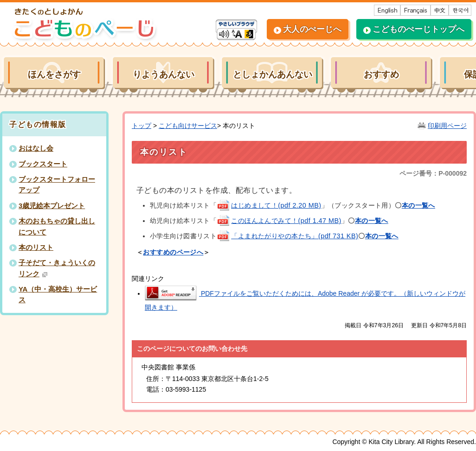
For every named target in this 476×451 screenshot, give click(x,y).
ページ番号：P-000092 (433, 173)
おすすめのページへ (173, 252)
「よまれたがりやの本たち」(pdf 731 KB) (287, 236)
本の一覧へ (372, 221)
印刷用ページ (447, 126)
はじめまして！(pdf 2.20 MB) (269, 205)
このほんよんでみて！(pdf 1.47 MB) (279, 221)
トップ (142, 126)
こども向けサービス (188, 126)
